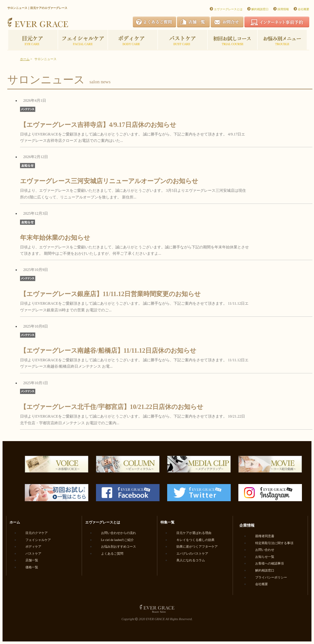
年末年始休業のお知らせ (55, 238)
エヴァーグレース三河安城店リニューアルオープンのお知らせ (109, 181)
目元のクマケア (37, 533)
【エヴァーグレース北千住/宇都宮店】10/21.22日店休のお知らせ (112, 407)
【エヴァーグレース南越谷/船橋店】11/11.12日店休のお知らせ (108, 350)
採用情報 (283, 9)
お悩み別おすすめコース (119, 547)
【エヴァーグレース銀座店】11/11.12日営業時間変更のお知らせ (110, 294)
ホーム (25, 59)
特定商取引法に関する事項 (274, 543)
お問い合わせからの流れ (119, 533)
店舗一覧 (32, 560)
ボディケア (33, 547)
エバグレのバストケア (192, 554)
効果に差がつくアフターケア (197, 547)
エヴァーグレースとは (228, 9)
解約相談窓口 (260, 9)
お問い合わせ (265, 550)
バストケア (33, 554)
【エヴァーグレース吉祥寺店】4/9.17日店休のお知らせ (98, 125)
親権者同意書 (265, 536)
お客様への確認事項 (270, 563)
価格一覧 (32, 567)
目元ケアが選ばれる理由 (194, 533)
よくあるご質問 (112, 554)
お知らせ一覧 (265, 557)
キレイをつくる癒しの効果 (195, 540)
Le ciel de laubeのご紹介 (118, 540)
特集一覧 (167, 522)
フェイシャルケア (38, 540)
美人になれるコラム (191, 560)
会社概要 (304, 9)
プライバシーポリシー (271, 577)
